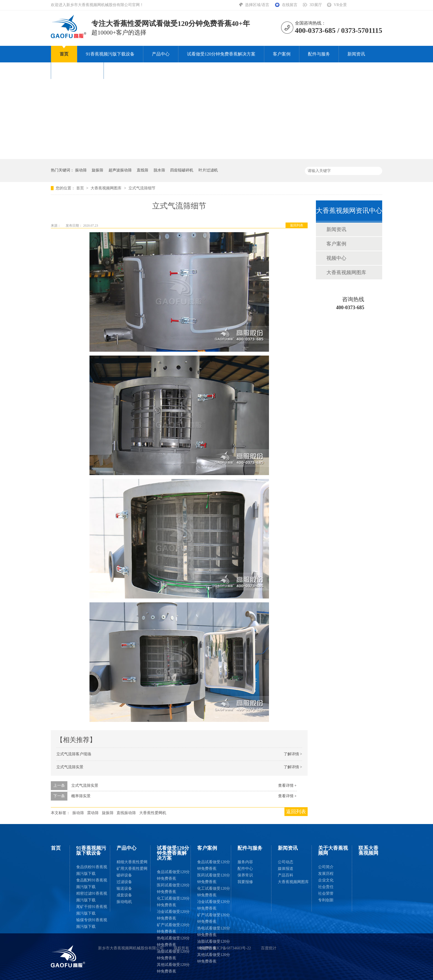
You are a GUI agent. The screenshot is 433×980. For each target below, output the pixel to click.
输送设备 (124, 888)
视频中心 (336, 258)
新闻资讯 (356, 54)
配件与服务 (319, 54)
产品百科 (286, 875)
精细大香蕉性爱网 (132, 862)
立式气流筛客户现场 (74, 754)
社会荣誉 (326, 893)
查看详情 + (287, 786)
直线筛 (142, 170)
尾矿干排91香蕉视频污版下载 (92, 910)
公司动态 (286, 862)
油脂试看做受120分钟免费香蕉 (173, 955)
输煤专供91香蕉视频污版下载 (92, 923)
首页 (64, 54)
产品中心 (161, 54)
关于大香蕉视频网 (77, 71)
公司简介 (326, 867)
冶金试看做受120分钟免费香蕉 (173, 915)
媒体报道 (286, 869)
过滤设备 (124, 882)
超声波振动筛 (120, 170)
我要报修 (245, 882)
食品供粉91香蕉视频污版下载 (92, 870)
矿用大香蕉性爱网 (132, 869)
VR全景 (340, 5)
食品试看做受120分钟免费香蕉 (173, 875)
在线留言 (290, 5)
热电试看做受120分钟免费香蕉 (173, 941)
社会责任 (326, 887)
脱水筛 (159, 170)
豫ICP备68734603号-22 (232, 948)
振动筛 (81, 170)
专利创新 (326, 900)
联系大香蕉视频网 (130, 71)
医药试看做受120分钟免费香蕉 (173, 888)
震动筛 (93, 813)
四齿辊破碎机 (182, 170)
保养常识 (245, 875)
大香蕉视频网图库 (107, 188)
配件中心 (245, 869)
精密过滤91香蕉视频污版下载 (92, 897)
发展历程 (326, 874)
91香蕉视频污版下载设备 (110, 54)
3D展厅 (315, 5)
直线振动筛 (126, 813)
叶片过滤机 (208, 170)
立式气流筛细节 (142, 188)
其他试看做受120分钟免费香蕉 (173, 968)
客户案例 (282, 54)
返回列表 (297, 225)
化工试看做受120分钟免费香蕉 (173, 902)
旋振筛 (97, 170)
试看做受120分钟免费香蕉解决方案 (221, 54)
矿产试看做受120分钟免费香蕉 (173, 928)
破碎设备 (124, 875)
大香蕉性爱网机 (153, 813)
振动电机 (124, 902)
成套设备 (124, 895)
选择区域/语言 (258, 5)
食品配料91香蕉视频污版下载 (92, 884)
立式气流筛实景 (70, 767)
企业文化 (326, 880)
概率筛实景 (81, 796)
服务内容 (245, 862)
